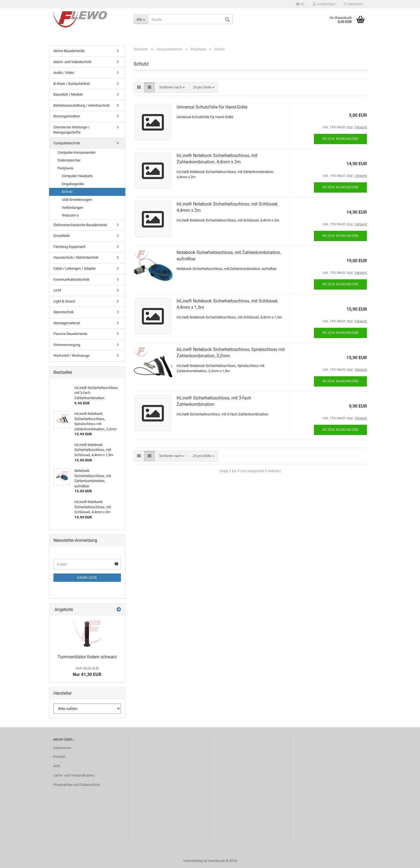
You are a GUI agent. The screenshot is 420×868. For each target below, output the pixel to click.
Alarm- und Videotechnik (72, 62)
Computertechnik (67, 143)
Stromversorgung (67, 345)
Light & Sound (64, 301)
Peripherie (65, 168)
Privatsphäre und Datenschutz (77, 785)
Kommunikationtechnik (71, 279)
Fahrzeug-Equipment (69, 247)
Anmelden (87, 578)
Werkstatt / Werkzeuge (71, 355)
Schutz (67, 192)
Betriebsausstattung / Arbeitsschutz (82, 105)
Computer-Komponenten (77, 152)
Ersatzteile (62, 236)
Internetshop (193, 861)
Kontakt (59, 757)
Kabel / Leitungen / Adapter (75, 268)
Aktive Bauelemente (69, 51)
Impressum (62, 748)
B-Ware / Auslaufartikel (72, 84)
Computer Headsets (77, 176)
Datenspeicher (69, 160)
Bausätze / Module (68, 94)
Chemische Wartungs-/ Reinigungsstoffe (71, 130)
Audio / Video (64, 73)
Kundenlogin (324, 4)
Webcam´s (70, 215)
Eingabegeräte (73, 184)
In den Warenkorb (340, 139)
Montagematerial (67, 323)
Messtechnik (64, 312)
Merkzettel (353, 4)
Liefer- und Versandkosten (74, 775)
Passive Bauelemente (70, 334)
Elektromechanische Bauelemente (80, 225)
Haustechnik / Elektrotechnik (76, 257)
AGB (57, 766)
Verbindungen (72, 208)
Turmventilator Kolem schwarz (87, 657)
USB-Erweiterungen (77, 200)
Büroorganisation (67, 116)
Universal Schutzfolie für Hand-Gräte (212, 107)
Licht (57, 290)
